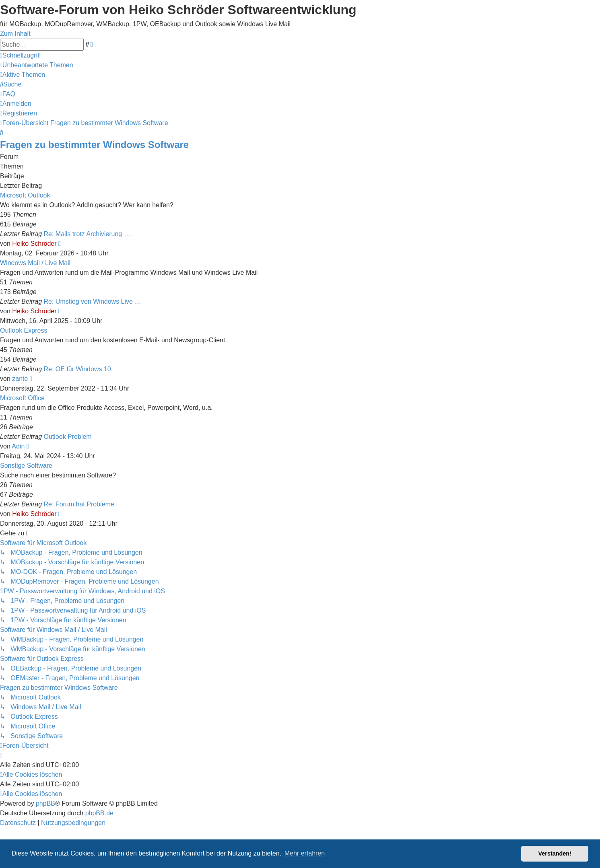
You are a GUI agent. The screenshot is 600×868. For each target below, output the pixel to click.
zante (20, 379)
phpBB (45, 803)
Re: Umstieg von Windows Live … (93, 301)
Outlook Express (24, 330)
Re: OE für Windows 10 (77, 369)
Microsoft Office (22, 398)
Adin (18, 446)
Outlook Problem (68, 437)
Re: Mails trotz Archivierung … (87, 234)
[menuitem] (37, 65)
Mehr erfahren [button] (305, 853)
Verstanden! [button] (555, 854)
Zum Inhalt (15, 34)
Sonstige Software (26, 466)
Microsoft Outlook (25, 195)
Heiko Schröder (34, 244)
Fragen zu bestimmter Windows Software (94, 145)
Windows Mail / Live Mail (35, 263)
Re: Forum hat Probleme (79, 504)
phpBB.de (99, 813)
